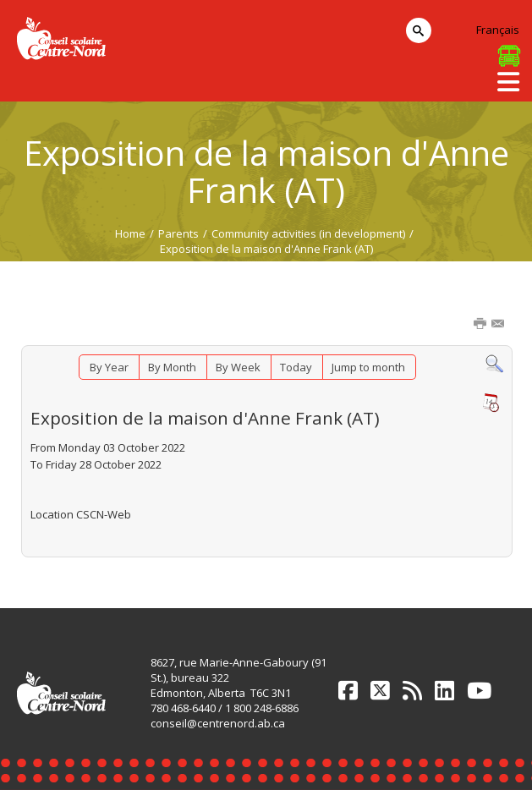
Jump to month (368, 367)
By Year (109, 367)
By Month (172, 367)
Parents (178, 233)
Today (296, 367)
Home (130, 233)
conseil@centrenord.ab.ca (218, 723)
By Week (238, 367)
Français (498, 30)
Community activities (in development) (308, 233)
